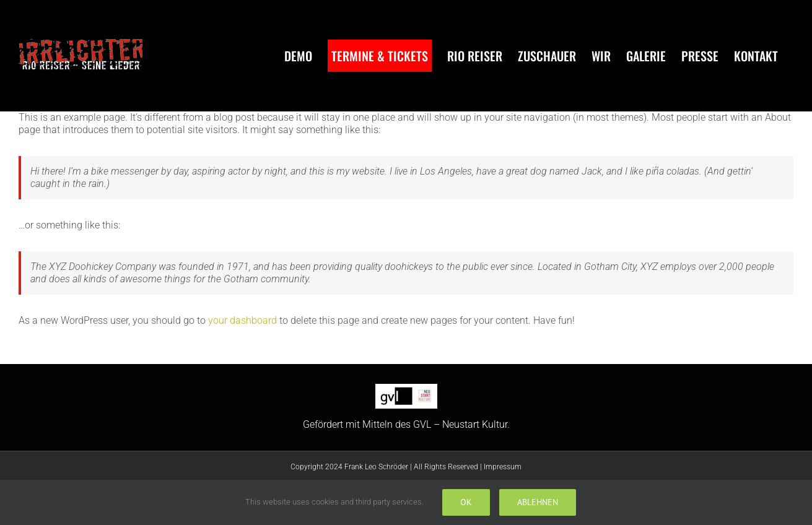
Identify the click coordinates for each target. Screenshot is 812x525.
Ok (466, 502)
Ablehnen (538, 502)
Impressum (503, 467)
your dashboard (242, 320)
